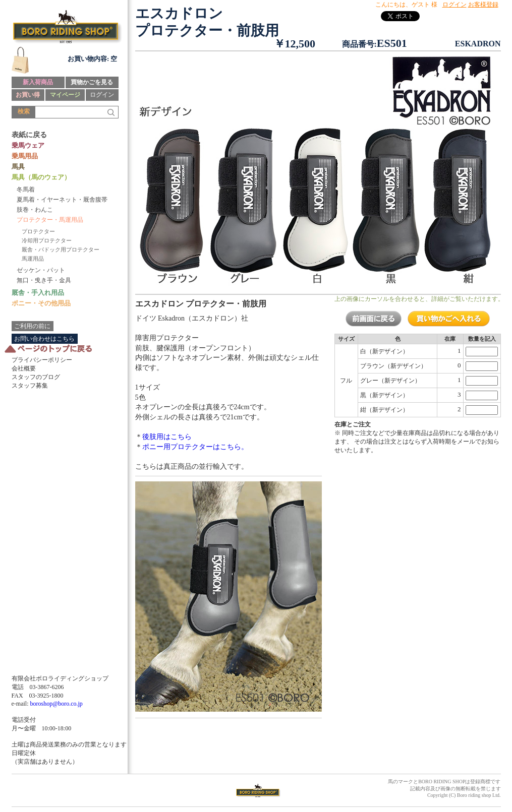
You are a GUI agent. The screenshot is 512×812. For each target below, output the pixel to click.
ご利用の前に (32, 326)
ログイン (102, 95)
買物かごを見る (92, 82)
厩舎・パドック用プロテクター (61, 249)
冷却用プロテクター (47, 240)
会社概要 (24, 368)
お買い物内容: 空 (93, 59)
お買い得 (28, 95)
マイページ (65, 95)
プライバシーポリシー (42, 360)
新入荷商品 (38, 82)
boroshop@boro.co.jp (56, 704)
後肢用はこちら (167, 437)
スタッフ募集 (30, 386)
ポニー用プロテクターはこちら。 (195, 447)
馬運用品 (33, 259)
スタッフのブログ (36, 377)
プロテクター (38, 231)
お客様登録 (483, 5)
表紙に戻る (29, 135)
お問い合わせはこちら (44, 339)
